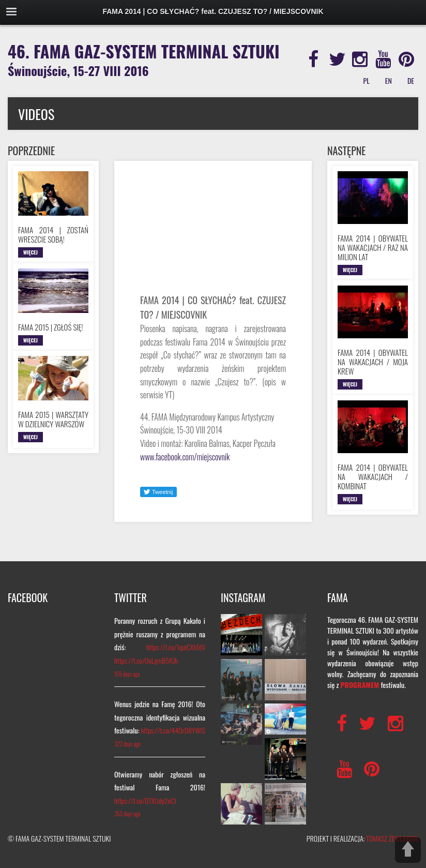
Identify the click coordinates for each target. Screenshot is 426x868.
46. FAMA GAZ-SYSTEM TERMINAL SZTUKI (144, 59)
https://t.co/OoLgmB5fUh (146, 660)
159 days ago (127, 674)
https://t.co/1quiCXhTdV (176, 647)
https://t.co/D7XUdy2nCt (145, 800)
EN (389, 80)
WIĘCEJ (31, 252)
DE (411, 80)
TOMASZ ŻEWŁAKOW (392, 838)
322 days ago (127, 744)
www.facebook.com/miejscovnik (185, 457)
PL (367, 80)
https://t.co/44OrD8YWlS (173, 730)
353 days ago (127, 814)
